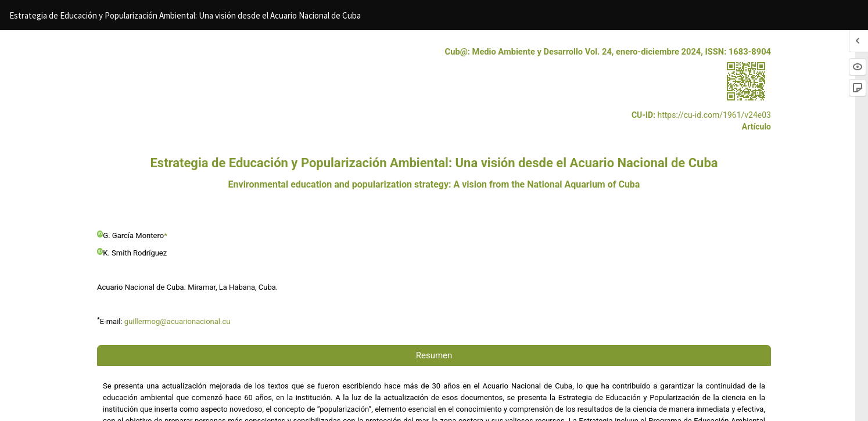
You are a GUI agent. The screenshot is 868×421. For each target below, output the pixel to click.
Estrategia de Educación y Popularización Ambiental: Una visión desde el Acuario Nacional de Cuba (185, 15)
